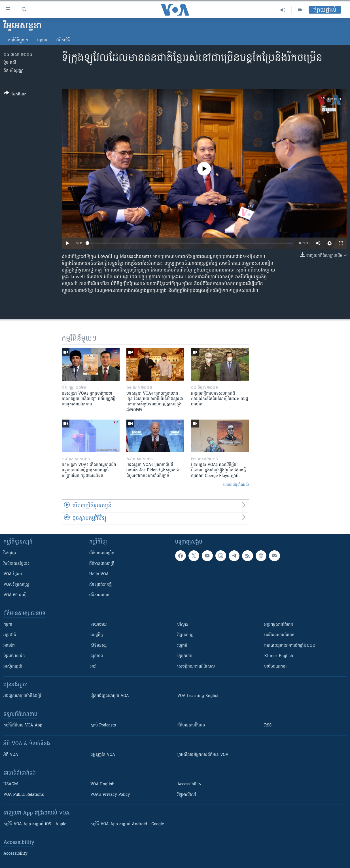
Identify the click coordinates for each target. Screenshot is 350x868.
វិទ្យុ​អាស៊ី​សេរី (187, 795)
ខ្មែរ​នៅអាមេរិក (14, 656)
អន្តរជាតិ (10, 635)
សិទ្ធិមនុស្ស (99, 646)
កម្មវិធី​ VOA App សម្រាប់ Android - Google (127, 824)
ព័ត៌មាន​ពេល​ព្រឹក (102, 553)
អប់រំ (94, 667)
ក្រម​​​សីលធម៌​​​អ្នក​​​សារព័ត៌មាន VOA (203, 755)
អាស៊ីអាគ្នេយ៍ (13, 667)
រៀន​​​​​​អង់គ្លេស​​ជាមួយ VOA (110, 696)
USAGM (11, 784)
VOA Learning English (199, 696)
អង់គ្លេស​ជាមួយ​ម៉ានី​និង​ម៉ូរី (22, 696)
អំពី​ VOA (11, 755)
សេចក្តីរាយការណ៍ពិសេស (196, 667)
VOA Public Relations (24, 795)
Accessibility (189, 784)
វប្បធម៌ (182, 646)
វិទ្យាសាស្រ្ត (185, 635)
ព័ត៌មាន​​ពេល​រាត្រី (102, 564)
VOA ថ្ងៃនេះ (13, 574)
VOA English (102, 784)
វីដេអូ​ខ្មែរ (10, 553)
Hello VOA (99, 574)
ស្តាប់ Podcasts (103, 725)
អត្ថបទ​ (42, 40)
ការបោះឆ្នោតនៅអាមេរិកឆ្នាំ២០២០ (290, 646)
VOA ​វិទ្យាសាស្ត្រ (16, 585)
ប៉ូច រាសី (10, 63)
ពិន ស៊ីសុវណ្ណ (13, 71)
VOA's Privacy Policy (110, 795)
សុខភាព (97, 656)
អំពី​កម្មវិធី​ (63, 40)
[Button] (15, 95)
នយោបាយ (99, 625)
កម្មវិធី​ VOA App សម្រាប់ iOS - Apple (35, 824)
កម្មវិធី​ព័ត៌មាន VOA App (23, 725)
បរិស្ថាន (183, 625)
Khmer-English (279, 656)
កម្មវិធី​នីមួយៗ (18, 40)
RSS (268, 725)
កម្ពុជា (8, 625)
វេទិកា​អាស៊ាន (99, 595)
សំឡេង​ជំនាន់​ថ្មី (100, 585)
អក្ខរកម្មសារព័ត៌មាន (279, 625)
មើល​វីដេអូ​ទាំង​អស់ (236, 485)
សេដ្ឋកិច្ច (97, 635)
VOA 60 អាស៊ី (15, 595)
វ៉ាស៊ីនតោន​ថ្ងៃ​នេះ (16, 564)
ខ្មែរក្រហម (185, 656)
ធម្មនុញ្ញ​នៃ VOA (103, 755)
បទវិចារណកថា (275, 667)
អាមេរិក (9, 646)
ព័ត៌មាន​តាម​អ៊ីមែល (191, 725)
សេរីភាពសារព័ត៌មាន (279, 635)
